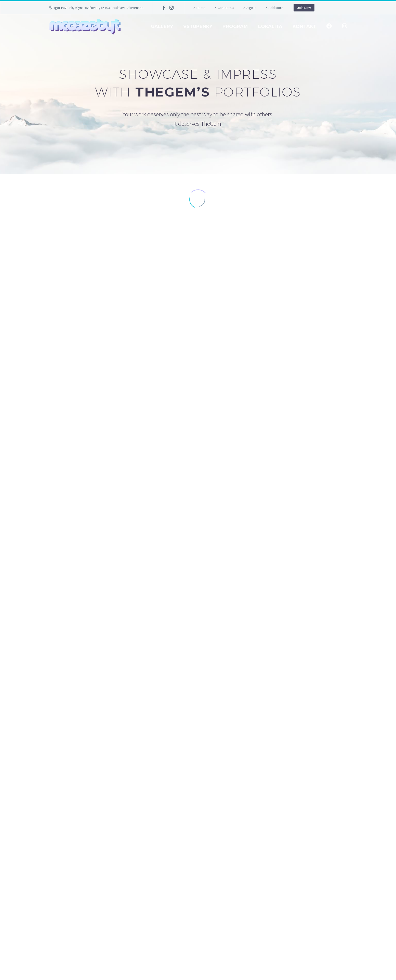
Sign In (251, 8)
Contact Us (226, 8)
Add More (276, 8)
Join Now (304, 8)
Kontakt (304, 26)
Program (235, 26)
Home (201, 8)
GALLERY (162, 26)
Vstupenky (198, 26)
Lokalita (270, 26)
